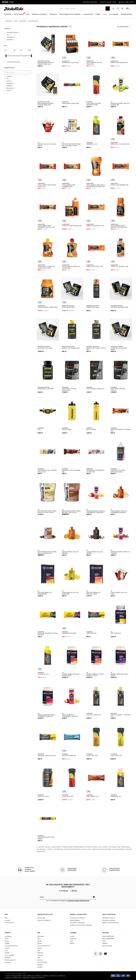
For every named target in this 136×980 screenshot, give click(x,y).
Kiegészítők (73, 939)
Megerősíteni (94, 897)
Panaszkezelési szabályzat (77, 918)
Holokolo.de (26, 977)
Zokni (6, 950)
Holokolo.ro (62, 976)
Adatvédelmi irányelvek (109, 918)
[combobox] (128, 9)
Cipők (71, 941)
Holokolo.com (17, 977)
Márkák (72, 943)
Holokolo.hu (54, 976)
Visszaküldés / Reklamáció (77, 923)
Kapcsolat (8, 920)
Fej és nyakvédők (10, 955)
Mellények (8, 958)
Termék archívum (10, 923)
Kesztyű (7, 948)
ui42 (24, 976)
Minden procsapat (107, 946)
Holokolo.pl (46, 976)
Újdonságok (8, 936)
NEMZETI (105, 943)
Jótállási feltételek (75, 920)
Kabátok (7, 943)
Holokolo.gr (42, 977)
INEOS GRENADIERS (108, 939)
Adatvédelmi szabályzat (109, 920)
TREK (104, 941)
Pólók (39, 958)
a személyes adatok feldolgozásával (78, 901)
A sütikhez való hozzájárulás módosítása (81, 925)
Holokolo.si (9, 977)
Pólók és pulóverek (10, 960)
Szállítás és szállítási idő (44, 920)
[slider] (6, 56)
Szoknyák (40, 960)
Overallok (7, 962)
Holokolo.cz (38, 976)
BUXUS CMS (17, 976)
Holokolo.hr (34, 977)
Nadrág (7, 941)
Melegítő (7, 953)
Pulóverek (40, 955)
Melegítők (40, 965)
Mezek (7, 939)
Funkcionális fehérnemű (11, 946)
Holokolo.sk (30, 976)
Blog (6, 918)
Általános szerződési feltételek (111, 923)
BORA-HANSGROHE (108, 936)
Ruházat (72, 936)
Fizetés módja (41, 918)
